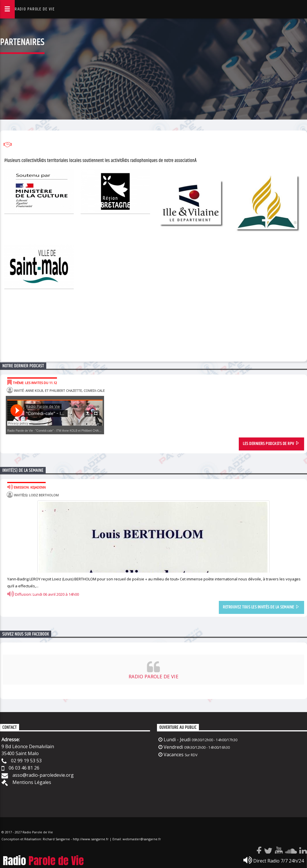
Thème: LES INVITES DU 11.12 (32, 382)
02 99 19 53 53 (26, 761)
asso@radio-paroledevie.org (43, 775)
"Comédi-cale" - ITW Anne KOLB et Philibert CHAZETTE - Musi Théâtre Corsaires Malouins (94, 431)
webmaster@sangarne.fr (142, 839)
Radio (43, 861)
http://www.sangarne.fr (91, 839)
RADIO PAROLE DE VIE (35, 9)
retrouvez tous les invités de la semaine (261, 607)
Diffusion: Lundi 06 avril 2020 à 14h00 (43, 594)
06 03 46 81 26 (24, 768)
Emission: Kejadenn (26, 487)
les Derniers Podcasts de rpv (271, 444)
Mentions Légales (32, 782)
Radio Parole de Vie (20, 431)
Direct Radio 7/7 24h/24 (274, 860)
